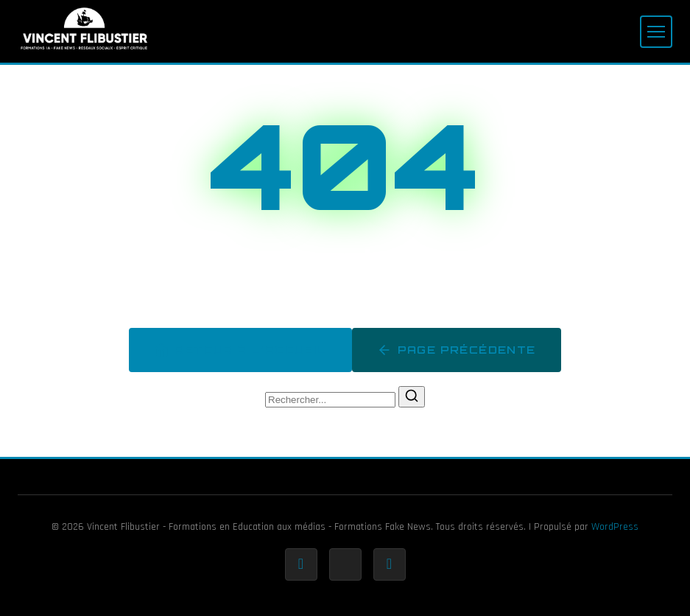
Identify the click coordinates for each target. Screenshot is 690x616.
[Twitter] (345, 564)
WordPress (615, 527)
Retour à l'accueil (240, 350)
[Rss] (390, 564)
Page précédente (457, 350)
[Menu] (656, 32)
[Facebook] (301, 564)
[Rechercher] (412, 397)
